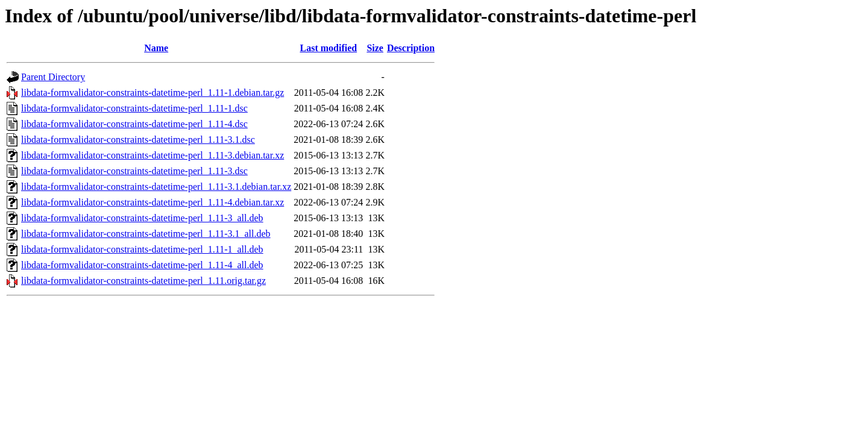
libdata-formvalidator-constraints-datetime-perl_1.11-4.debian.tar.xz (153, 202)
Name (156, 48)
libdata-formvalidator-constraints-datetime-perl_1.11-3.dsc (134, 171)
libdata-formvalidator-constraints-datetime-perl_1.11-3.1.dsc (138, 140)
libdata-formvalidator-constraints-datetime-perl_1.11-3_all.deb (142, 218)
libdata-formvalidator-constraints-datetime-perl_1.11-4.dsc (134, 124)
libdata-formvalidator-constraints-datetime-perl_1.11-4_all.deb (142, 265)
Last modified (328, 48)
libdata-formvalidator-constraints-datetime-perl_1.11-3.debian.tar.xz (153, 155)
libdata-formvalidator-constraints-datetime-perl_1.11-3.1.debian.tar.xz (156, 187)
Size (375, 48)
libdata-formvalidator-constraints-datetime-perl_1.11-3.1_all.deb (146, 234)
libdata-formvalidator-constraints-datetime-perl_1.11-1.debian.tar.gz (153, 93)
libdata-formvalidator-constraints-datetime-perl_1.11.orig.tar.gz (143, 281)
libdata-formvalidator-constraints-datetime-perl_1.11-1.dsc (134, 108)
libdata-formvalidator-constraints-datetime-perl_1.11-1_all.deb (142, 249)
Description (411, 48)
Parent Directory (53, 77)
